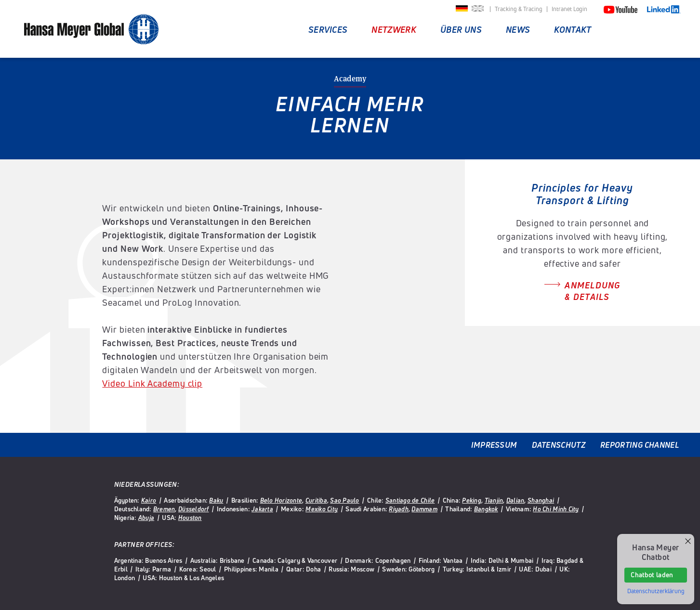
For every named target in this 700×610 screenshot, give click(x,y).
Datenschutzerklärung (656, 591)
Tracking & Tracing (519, 9)
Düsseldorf (194, 509)
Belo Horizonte (281, 500)
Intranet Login (569, 9)
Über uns (461, 29)
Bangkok (486, 509)
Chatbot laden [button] (652, 575)
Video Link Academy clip (152, 383)
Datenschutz (559, 445)
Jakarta (262, 509)
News (518, 29)
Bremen (164, 509)
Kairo (149, 500)
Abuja (146, 518)
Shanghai (541, 500)
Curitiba (316, 500)
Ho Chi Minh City (556, 509)
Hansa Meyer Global (92, 30)
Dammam (424, 509)
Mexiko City (322, 509)
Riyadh (399, 509)
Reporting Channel (640, 445)
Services (328, 29)
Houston (190, 518)
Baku (216, 500)
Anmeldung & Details (592, 291)
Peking (472, 500)
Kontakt (573, 29)
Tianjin (494, 500)
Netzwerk (394, 29)
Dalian (515, 500)
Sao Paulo (344, 500)
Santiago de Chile (410, 500)
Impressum (494, 445)
